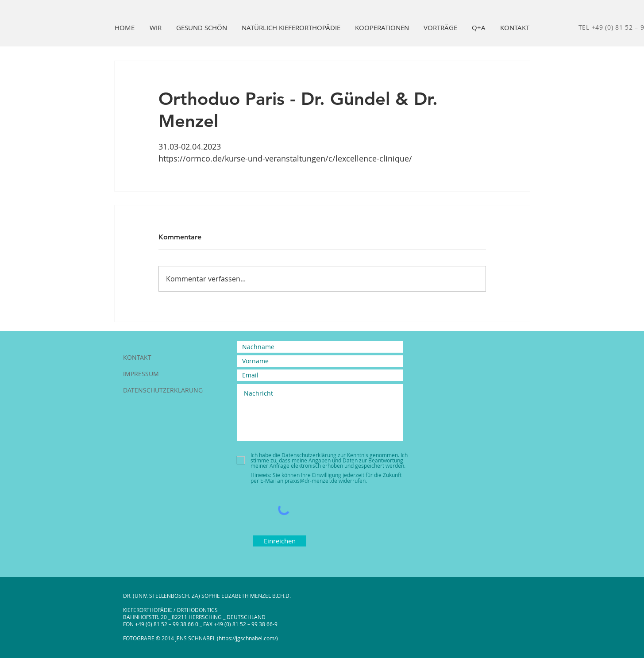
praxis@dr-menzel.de (311, 481)
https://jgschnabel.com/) (248, 638)
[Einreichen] (280, 541)
